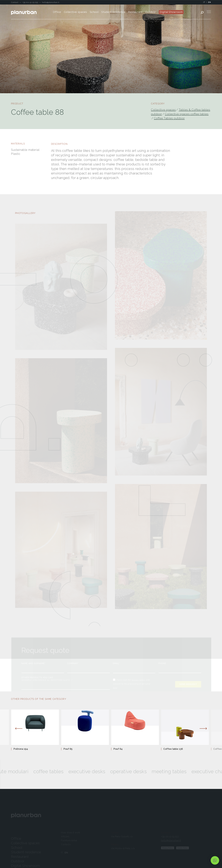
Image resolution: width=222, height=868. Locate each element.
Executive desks (95, 772)
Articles (65, 837)
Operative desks (137, 772)
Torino (115, 833)
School (17, 848)
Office (16, 839)
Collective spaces (163, 110)
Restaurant (20, 857)
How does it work (71, 833)
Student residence (26, 852)
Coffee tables (56, 772)
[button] (215, 860)
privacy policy (138, 680)
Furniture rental (69, 840)
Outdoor (18, 861)
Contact (166, 833)
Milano (115, 844)
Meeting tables (177, 772)
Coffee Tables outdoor (169, 118)
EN (210, 2)
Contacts (66, 844)
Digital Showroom (25, 866)
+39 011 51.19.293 (170, 837)
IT (204, 2)
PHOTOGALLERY (25, 213)
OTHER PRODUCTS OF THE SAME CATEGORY (39, 699)
